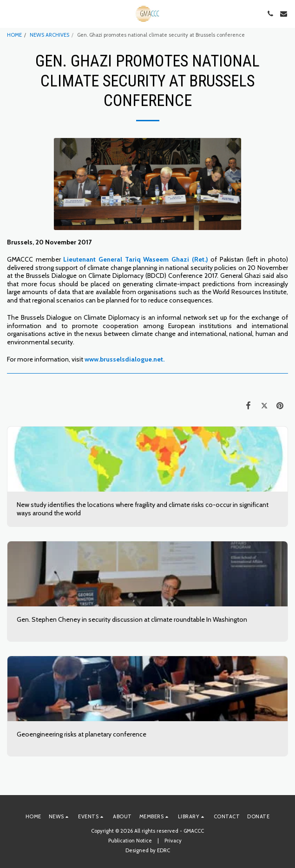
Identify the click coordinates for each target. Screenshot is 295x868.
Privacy (173, 841)
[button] (10, 13)
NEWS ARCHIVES (49, 35)
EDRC (164, 850)
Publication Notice (130, 841)
